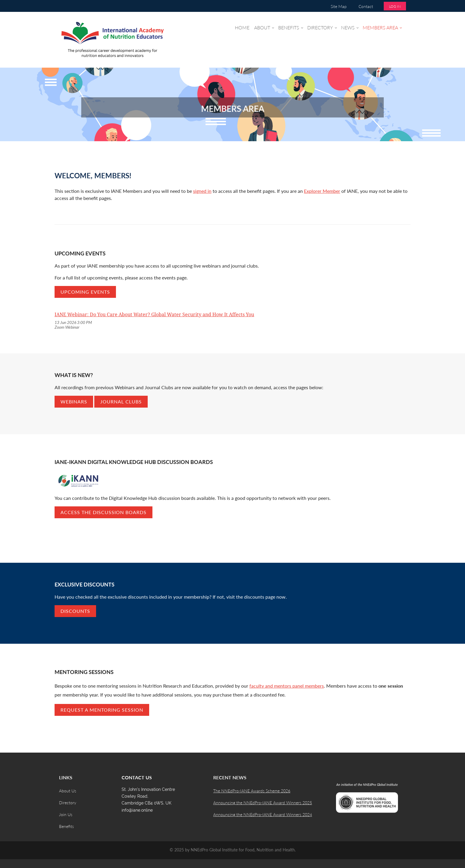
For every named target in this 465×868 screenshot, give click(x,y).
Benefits (66, 826)
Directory (68, 803)
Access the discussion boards (103, 512)
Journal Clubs (121, 402)
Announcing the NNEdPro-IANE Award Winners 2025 (263, 803)
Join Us (66, 814)
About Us (68, 791)
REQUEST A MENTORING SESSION (102, 710)
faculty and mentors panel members (287, 686)
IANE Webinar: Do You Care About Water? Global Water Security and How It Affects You (154, 315)
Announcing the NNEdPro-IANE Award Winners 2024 (263, 814)
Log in (395, 6)
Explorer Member (322, 191)
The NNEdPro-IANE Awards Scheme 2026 (252, 791)
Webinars (74, 402)
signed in (202, 191)
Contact (366, 6)
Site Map (339, 6)
